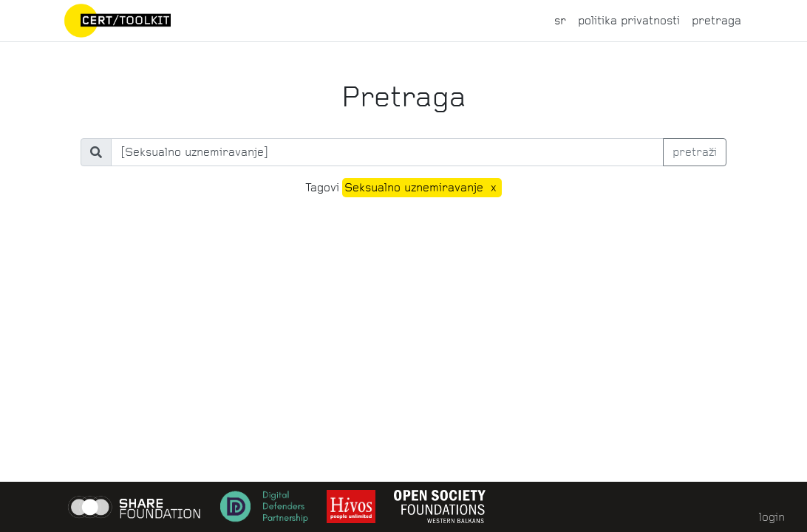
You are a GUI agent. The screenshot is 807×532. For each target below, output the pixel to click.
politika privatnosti (629, 20)
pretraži (695, 152)
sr (560, 20)
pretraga (716, 20)
